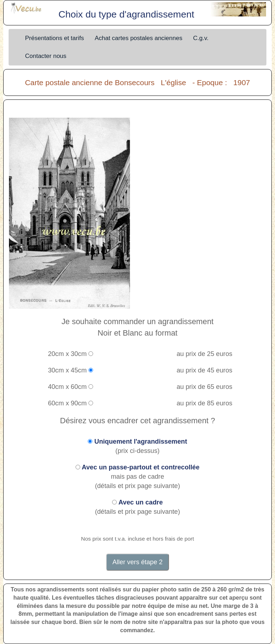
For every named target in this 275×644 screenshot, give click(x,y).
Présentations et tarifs (54, 38)
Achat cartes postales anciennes (138, 38)
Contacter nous (46, 56)
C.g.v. (201, 38)
